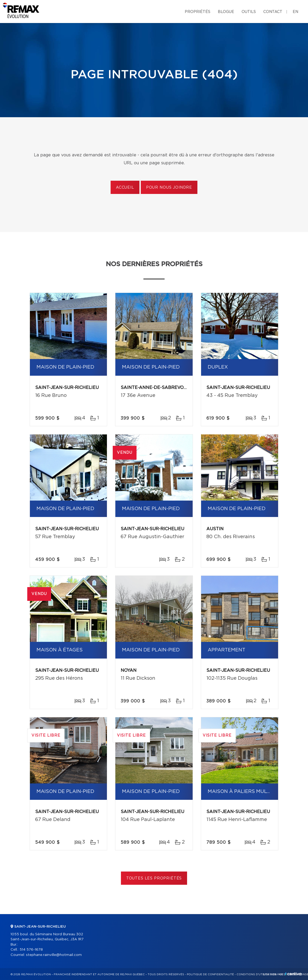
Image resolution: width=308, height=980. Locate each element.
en (295, 12)
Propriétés (198, 12)
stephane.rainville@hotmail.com (54, 955)
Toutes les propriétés (154, 878)
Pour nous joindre (169, 188)
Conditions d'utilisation (257, 974)
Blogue (226, 12)
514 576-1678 (31, 950)
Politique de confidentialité (210, 974)
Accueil (125, 188)
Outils (249, 12)
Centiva (293, 974)
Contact (273, 12)
